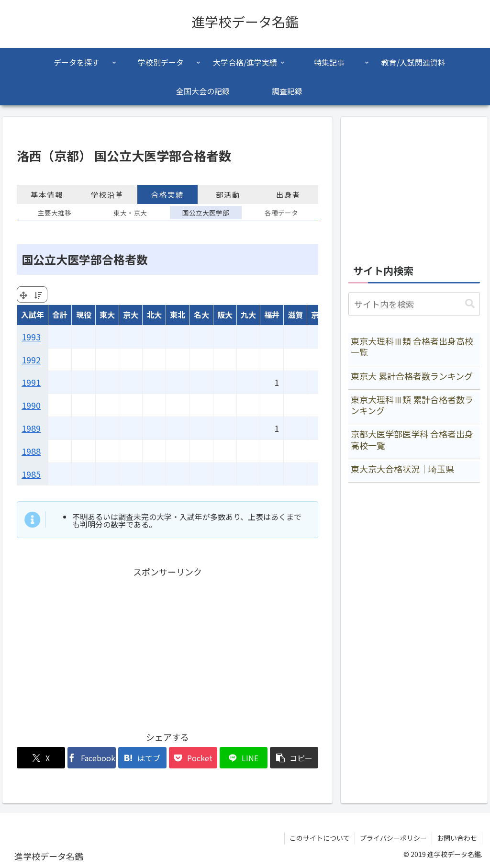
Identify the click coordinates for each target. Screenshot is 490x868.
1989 (31, 428)
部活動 (228, 194)
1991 (31, 382)
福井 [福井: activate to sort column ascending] (272, 315)
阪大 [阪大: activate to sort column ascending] (225, 315)
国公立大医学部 (206, 213)
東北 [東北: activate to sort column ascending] (178, 315)
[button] (294, 758)
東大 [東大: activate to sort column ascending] (107, 315)
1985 (31, 474)
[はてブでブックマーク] (142, 758)
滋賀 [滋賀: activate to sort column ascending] (295, 315)
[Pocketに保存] (193, 758)
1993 (31, 337)
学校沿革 (107, 194)
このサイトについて (320, 838)
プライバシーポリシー (393, 838)
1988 (31, 451)
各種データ (281, 213)
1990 (31, 405)
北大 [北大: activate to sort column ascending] (154, 315)
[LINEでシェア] (244, 758)
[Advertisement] (167, 646)
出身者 (288, 194)
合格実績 (167, 194)
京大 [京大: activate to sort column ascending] (131, 315)
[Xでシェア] (41, 758)
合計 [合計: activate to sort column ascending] (60, 315)
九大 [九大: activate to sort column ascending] (248, 315)
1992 (31, 360)
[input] (414, 304)
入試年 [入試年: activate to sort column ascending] (33, 315)
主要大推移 (55, 213)
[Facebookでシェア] (92, 758)
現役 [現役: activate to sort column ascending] (84, 315)
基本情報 (47, 194)
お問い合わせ (457, 838)
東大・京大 (130, 213)
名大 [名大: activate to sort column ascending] (201, 315)
